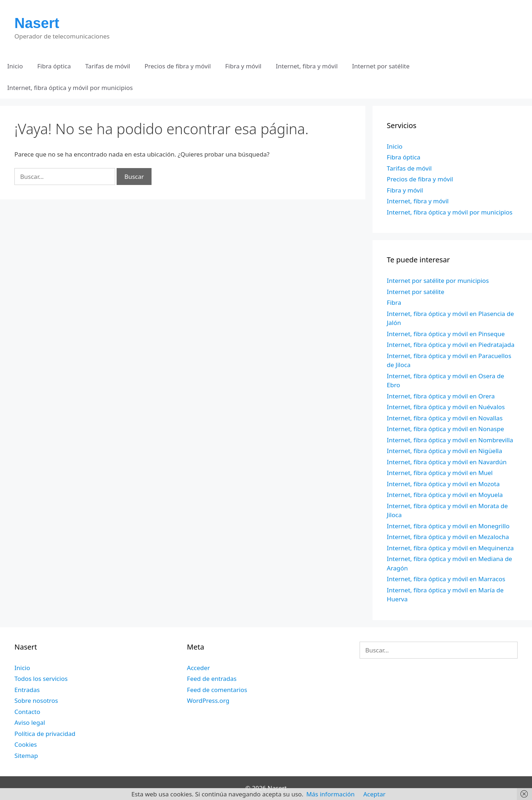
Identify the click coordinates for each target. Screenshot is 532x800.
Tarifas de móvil (108, 66)
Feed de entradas (212, 679)
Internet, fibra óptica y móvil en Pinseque (446, 334)
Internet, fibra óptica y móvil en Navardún (447, 462)
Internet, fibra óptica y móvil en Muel (440, 473)
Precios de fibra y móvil (177, 66)
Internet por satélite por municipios (438, 281)
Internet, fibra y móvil (307, 66)
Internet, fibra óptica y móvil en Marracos (446, 579)
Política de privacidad (45, 734)
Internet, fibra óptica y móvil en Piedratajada (451, 345)
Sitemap (26, 756)
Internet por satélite (381, 66)
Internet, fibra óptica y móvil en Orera (441, 396)
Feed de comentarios (217, 690)
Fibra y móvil (244, 66)
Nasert (37, 23)
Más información (330, 794)
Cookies (26, 744)
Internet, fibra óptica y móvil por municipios (70, 88)
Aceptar (374, 794)
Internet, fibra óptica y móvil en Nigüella (445, 451)
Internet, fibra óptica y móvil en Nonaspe (446, 429)
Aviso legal (30, 722)
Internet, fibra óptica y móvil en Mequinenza (450, 548)
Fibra (394, 302)
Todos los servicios (41, 679)
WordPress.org (208, 700)
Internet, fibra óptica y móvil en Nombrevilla (450, 440)
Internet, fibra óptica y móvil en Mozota (443, 484)
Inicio (15, 66)
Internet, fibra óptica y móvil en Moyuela (445, 495)
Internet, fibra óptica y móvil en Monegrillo (448, 526)
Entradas (27, 690)
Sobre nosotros (36, 700)
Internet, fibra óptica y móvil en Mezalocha (448, 537)
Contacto (27, 712)
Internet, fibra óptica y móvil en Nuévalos (446, 407)
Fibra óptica (54, 66)
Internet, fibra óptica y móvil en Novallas (445, 418)
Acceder (198, 668)
